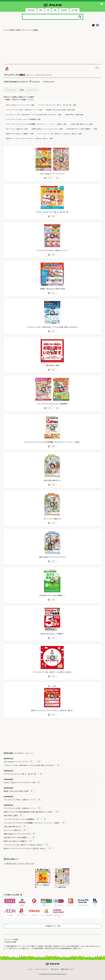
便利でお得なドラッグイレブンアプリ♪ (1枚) (47, 129)
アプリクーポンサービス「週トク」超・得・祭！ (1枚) (58, 105)
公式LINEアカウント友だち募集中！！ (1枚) (82, 129)
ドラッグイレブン (10, 90)
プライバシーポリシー (42, 969)
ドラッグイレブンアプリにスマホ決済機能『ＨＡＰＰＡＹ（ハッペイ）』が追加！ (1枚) (37, 124)
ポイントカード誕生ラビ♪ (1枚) (17, 129)
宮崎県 (12, 30)
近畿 (55, 10)
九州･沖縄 (74, 10)
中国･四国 (64, 10)
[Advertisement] (53, 48)
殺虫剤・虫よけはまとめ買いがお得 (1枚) (61, 110)
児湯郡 (18, 30)
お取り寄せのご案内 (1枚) (74, 115)
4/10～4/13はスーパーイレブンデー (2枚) (20, 105)
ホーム (6, 30)
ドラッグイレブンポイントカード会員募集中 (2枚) (24, 119)
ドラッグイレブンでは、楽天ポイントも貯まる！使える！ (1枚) (60, 134)
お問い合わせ (55, 969)
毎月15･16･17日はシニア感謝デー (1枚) (20, 134)
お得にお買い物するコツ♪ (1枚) (82, 124)
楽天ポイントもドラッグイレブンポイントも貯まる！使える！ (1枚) (30, 138)
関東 (41, 10)
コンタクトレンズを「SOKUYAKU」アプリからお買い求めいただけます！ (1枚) (34, 115)
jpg (50, 178)
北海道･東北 (31, 10)
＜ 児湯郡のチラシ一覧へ (52, 926)
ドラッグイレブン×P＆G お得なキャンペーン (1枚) (24, 110)
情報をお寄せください (68, 969)
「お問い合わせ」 (13, 948)
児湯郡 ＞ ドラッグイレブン (28, 90)
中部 (48, 10)
